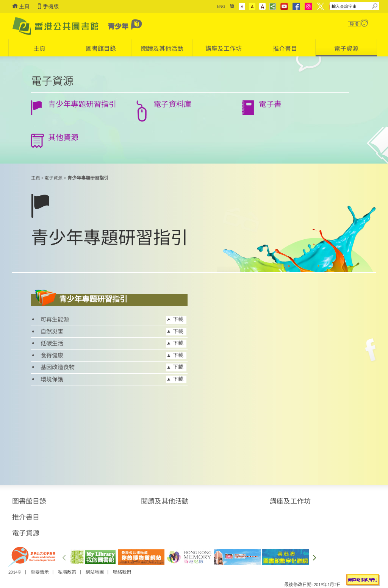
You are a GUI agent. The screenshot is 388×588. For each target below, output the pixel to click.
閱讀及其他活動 (165, 501)
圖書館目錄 (29, 501)
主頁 (24, 7)
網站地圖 (95, 572)
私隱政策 (67, 572)
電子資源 (53, 178)
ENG (221, 6)
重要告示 (40, 572)
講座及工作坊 (290, 501)
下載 (178, 319)
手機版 (51, 7)
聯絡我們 (122, 572)
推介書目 (26, 517)
